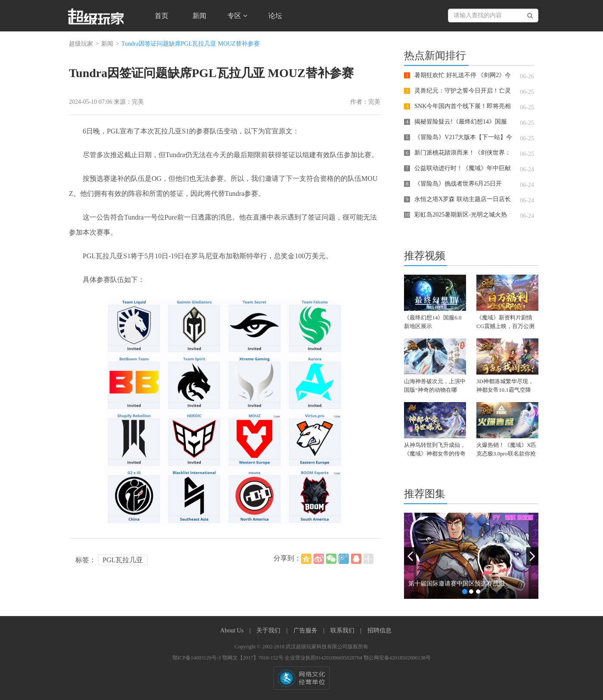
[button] (410, 556)
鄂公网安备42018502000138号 (397, 658)
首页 (162, 16)
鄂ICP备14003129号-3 (197, 658)
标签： (86, 560)
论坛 (275, 16)
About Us (233, 630)
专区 (237, 16)
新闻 (199, 16)
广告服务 (306, 630)
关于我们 (269, 630)
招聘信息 (379, 630)
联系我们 (343, 630)
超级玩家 (81, 44)
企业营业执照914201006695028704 (324, 658)
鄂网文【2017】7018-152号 (253, 658)
